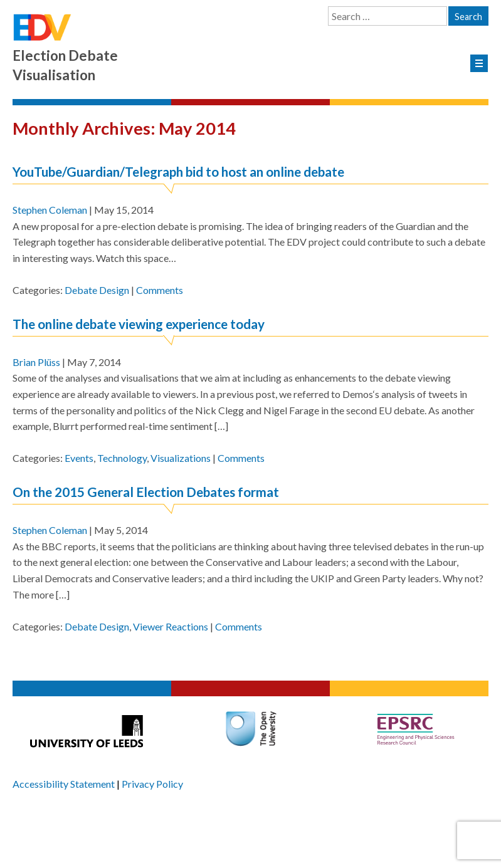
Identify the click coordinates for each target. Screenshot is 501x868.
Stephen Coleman (50, 210)
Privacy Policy (152, 784)
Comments (160, 290)
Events (79, 458)
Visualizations (181, 458)
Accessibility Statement (64, 784)
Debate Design (97, 290)
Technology (122, 458)
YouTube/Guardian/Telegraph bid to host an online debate (178, 171)
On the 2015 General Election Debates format (146, 492)
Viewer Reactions (171, 626)
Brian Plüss (36, 362)
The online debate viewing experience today (139, 324)
